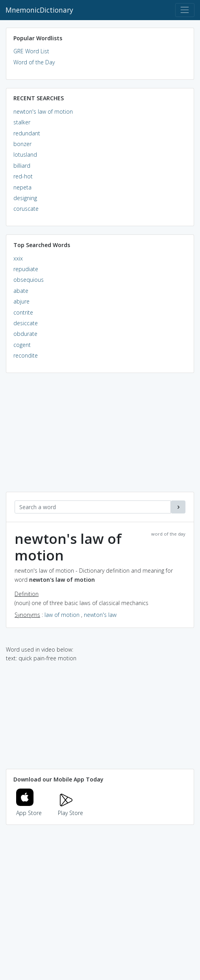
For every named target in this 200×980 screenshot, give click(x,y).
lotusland (25, 155)
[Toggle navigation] (185, 10)
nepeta (22, 187)
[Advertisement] (100, 437)
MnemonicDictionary (39, 10)
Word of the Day (34, 62)
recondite (26, 355)
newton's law (100, 615)
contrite (23, 312)
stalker (22, 122)
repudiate (26, 269)
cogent (22, 345)
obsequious (29, 280)
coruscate (26, 209)
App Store (29, 809)
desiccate (26, 323)
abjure (21, 301)
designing (25, 198)
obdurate (25, 334)
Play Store (70, 809)
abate (21, 291)
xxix (18, 258)
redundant (27, 133)
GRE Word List (31, 51)
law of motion (62, 615)
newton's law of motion (43, 111)
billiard (22, 166)
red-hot (23, 176)
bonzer (22, 144)
